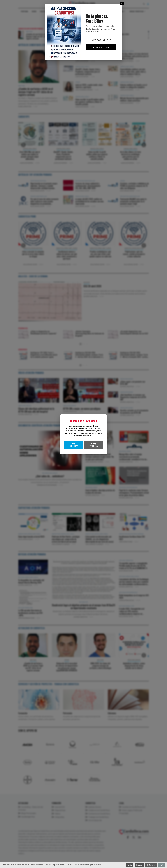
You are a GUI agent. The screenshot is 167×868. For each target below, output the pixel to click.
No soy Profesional (93, 445)
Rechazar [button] (139, 865)
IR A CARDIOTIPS (101, 47)
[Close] (122, 4)
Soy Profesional (74, 445)
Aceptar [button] (130, 865)
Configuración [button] (151, 865)
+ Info (162, 865)
